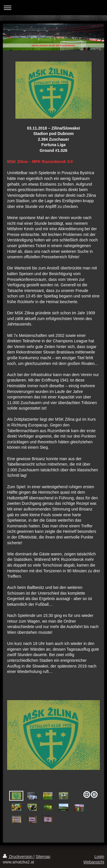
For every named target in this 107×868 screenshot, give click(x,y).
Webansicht (94, 862)
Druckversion (18, 857)
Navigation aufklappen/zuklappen (53, 8)
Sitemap (43, 857)
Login (99, 857)
